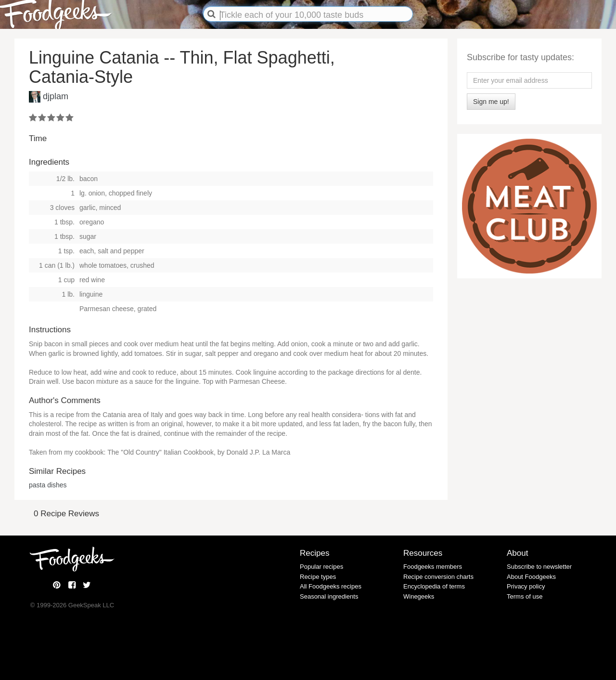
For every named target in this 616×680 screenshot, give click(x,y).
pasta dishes (48, 485)
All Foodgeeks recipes (331, 586)
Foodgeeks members (433, 567)
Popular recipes (321, 567)
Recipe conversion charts (438, 577)
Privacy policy (526, 586)
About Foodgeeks (531, 577)
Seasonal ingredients (329, 596)
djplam (56, 96)
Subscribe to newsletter (539, 567)
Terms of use (525, 596)
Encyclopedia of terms (434, 586)
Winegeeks (419, 596)
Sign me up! (491, 102)
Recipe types (318, 577)
